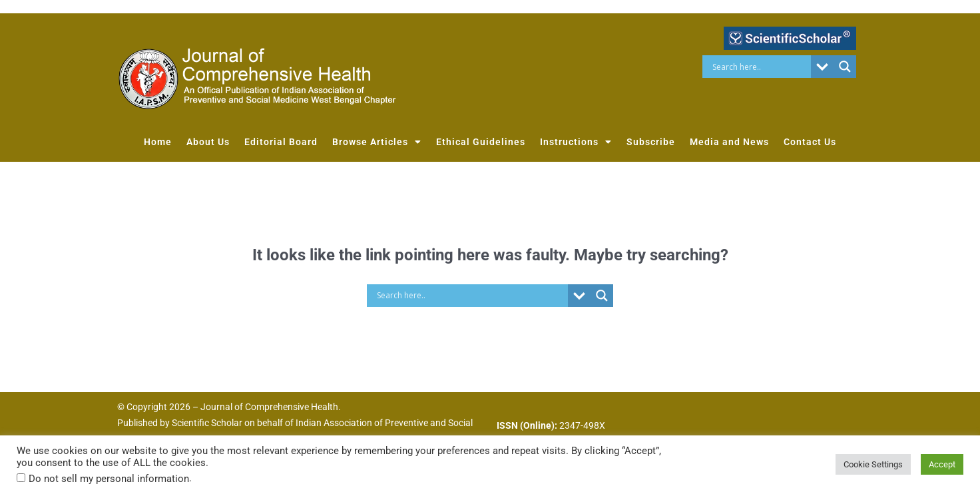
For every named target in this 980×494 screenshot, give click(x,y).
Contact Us (810, 142)
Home (158, 142)
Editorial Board (281, 142)
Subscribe (651, 142)
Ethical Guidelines (481, 142)
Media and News (729, 142)
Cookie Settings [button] (873, 464)
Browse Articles (377, 142)
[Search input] (760, 67)
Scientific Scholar (207, 423)
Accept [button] (942, 464)
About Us (208, 142)
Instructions (576, 142)
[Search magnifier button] (845, 67)
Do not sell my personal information (109, 479)
